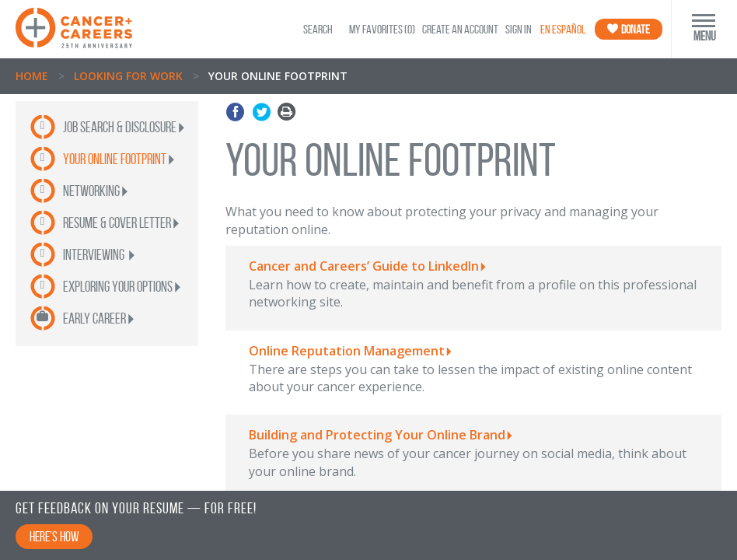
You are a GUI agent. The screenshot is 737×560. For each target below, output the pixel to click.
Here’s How (54, 537)
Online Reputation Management (347, 351)
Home (32, 76)
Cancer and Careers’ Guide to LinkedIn (364, 266)
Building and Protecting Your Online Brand (377, 435)
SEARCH (318, 29)
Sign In (519, 29)
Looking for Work (128, 76)
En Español (563, 29)
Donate (629, 29)
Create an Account (460, 29)
